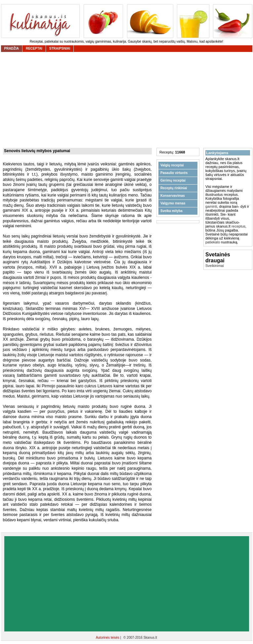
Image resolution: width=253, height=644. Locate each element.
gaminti (211, 206)
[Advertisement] (127, 584)
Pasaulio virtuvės (174, 173)
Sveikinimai (215, 266)
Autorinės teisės (108, 638)
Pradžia (12, 48)
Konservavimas (173, 196)
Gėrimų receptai (173, 180)
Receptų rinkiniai (174, 188)
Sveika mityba (171, 211)
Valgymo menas (173, 203)
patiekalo (213, 242)
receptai (34, 48)
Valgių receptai (172, 165)
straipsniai (60, 48)
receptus (238, 226)
